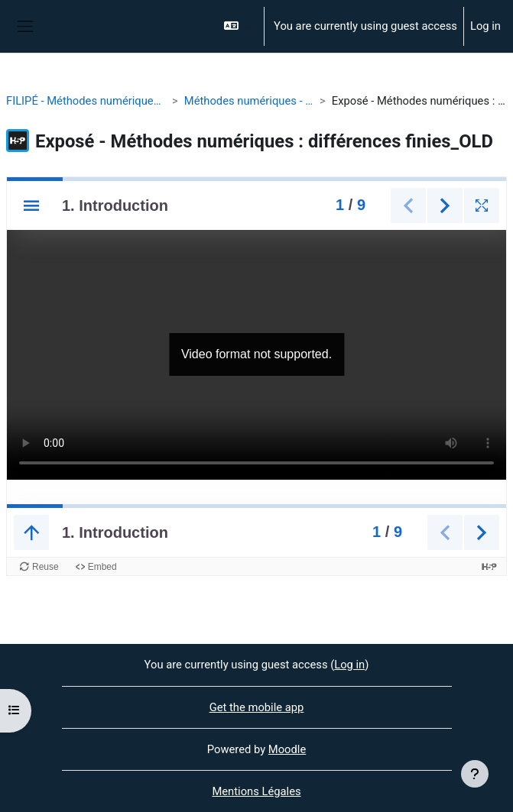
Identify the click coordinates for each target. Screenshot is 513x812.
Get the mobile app (257, 707)
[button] (237, 26)
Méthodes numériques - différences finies (249, 101)
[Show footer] (475, 774)
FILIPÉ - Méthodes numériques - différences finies (86, 101)
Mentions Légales (256, 791)
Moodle (287, 749)
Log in (485, 26)
